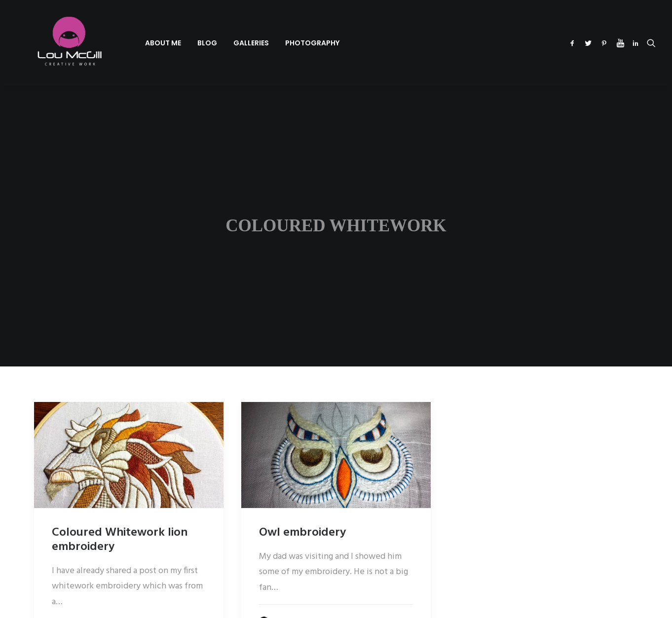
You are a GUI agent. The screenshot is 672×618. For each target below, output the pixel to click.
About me (135, 43)
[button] (574, 43)
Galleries (224, 43)
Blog (180, 43)
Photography (285, 43)
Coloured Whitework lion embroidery (120, 511)
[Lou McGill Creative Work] (55, 43)
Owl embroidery (302, 504)
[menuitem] (135, 43)
